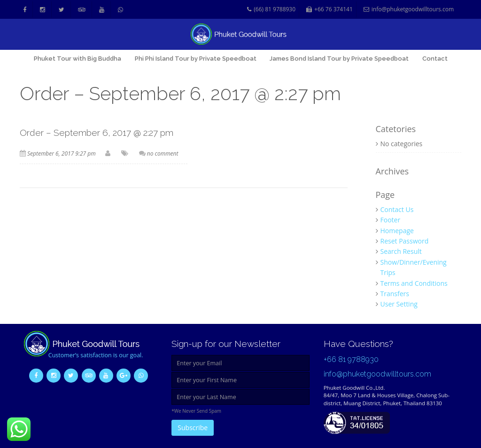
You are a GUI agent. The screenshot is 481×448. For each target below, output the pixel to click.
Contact (435, 59)
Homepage (397, 231)
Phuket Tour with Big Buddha (78, 59)
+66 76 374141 (330, 10)
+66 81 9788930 (351, 359)
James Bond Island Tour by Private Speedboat (339, 59)
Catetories (396, 129)
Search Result (401, 251)
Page (385, 195)
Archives (392, 172)
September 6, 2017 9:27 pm (62, 153)
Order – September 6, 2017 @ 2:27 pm (97, 133)
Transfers (395, 294)
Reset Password (405, 241)
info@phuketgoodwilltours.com (409, 10)
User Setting (399, 304)
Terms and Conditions (414, 283)
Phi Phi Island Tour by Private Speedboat (196, 59)
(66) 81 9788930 (271, 10)
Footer (391, 220)
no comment (163, 153)
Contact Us (397, 209)
